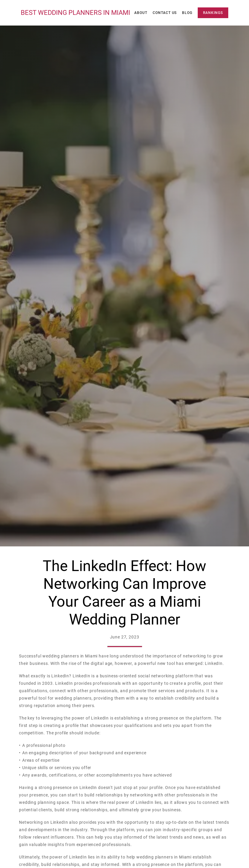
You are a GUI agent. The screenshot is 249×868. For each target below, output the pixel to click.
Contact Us (165, 13)
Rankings (213, 13)
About (141, 13)
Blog (187, 13)
